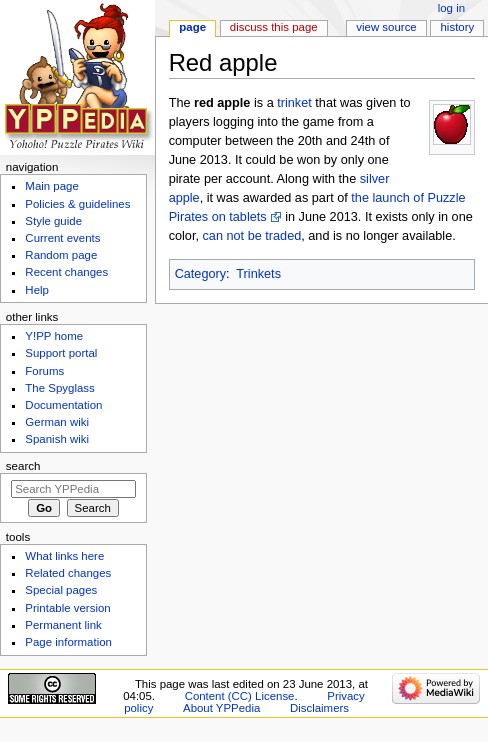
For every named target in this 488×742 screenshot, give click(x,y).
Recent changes (66, 272)
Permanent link (63, 625)
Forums (44, 371)
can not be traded (251, 236)
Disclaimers (319, 708)
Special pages (61, 590)
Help (37, 290)
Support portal (61, 353)
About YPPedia (221, 708)
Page (192, 27)
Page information (68, 642)
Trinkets (258, 274)
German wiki (57, 422)
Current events (62, 238)
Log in (451, 8)
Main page (52, 186)
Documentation (63, 405)
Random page (61, 255)
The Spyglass (59, 388)
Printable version (67, 608)
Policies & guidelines (77, 204)
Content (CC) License (240, 696)
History (458, 27)
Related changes (68, 573)
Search (23, 466)
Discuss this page (274, 27)
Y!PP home (54, 336)
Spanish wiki (57, 439)
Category (200, 274)
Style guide (53, 221)
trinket (294, 103)
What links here (64, 556)
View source (386, 27)
